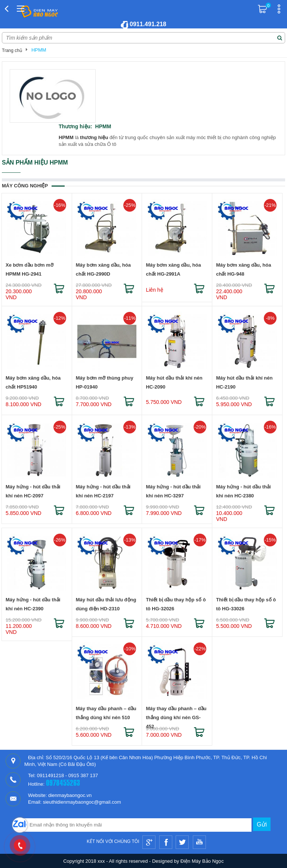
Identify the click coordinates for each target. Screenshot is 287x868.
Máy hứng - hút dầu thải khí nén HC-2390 (33, 604)
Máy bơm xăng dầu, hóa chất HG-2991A (173, 269)
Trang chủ (12, 50)
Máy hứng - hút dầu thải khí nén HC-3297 (173, 491)
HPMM (39, 50)
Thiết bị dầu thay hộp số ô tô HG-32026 (176, 604)
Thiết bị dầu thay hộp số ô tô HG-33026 (246, 604)
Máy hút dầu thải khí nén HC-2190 (244, 382)
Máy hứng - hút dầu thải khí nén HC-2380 (243, 491)
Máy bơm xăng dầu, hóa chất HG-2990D (103, 269)
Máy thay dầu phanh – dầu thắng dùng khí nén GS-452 (176, 714)
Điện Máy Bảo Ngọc (202, 861)
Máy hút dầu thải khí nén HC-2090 (174, 382)
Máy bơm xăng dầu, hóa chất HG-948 (243, 269)
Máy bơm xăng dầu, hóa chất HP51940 (33, 382)
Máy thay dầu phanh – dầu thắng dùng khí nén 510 (106, 713)
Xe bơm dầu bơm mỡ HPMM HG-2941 (30, 269)
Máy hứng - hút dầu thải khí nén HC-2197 (103, 491)
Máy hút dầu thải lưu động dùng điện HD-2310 (106, 604)
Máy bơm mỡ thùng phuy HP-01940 (105, 382)
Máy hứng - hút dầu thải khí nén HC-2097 (33, 491)
